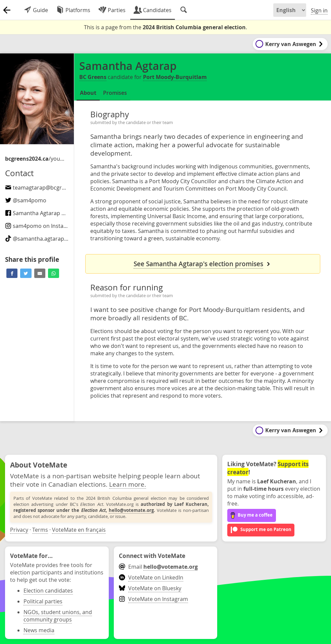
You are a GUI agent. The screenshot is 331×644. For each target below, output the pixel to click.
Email (158, 567)
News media (39, 630)
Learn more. (128, 484)
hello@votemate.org (131, 510)
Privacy (19, 530)
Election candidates (48, 591)
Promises (115, 93)
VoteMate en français (79, 530)
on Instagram (41, 226)
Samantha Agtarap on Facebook (49, 213)
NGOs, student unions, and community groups (58, 616)
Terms (40, 530)
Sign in (319, 10)
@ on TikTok (47, 239)
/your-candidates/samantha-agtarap (35, 159)
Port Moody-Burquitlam (175, 77)
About (88, 93)
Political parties (43, 601)
